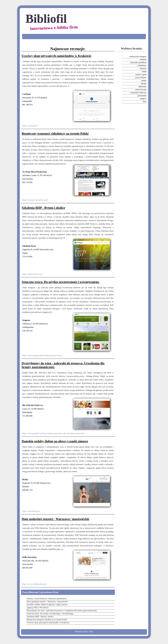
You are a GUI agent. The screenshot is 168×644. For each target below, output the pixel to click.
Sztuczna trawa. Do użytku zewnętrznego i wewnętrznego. (61, 282)
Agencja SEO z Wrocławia (38, 608)
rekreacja (143, 68)
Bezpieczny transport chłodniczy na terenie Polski (55, 134)
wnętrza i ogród (141, 75)
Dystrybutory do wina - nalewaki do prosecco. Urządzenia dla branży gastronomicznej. (63, 365)
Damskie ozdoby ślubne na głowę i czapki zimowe (55, 441)
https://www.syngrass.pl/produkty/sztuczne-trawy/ (42, 355)
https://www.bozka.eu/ (31, 511)
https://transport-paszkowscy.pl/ (35, 200)
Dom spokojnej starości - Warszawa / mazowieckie (55, 519)
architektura (142, 65)
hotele (144, 71)
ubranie (144, 84)
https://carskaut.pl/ (30, 126)
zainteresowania (141, 90)
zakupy (144, 81)
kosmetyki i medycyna (138, 93)
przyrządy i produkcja (138, 62)
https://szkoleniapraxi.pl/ (32, 274)
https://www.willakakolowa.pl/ (35, 584)
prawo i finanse (141, 78)
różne (144, 102)
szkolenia (143, 59)
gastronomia (142, 96)
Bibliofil (52, 22)
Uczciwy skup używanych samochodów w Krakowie (56, 56)
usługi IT (143, 99)
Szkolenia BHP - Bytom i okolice (43, 208)
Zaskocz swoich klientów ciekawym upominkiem (47, 598)
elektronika (142, 87)
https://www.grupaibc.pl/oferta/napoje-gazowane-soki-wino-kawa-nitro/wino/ (54, 433)
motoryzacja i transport (138, 56)
